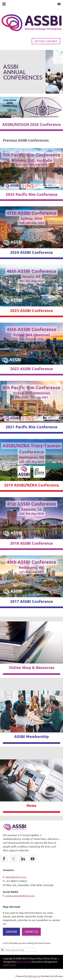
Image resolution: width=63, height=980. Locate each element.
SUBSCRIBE (11, 932)
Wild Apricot (34, 976)
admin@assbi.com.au (16, 877)
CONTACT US (31, 932)
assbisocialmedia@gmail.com (20, 896)
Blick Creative (23, 962)
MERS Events (9, 965)
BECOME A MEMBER (46, 41)
